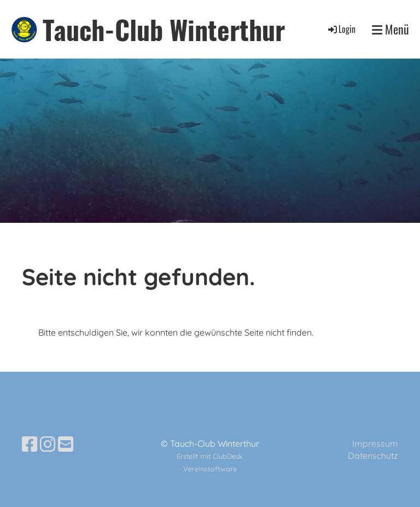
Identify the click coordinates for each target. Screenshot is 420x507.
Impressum (375, 443)
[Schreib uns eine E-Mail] (66, 444)
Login (341, 29)
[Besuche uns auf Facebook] (30, 444)
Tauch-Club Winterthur (164, 29)
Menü (390, 29)
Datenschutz (373, 456)
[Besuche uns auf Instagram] (48, 444)
